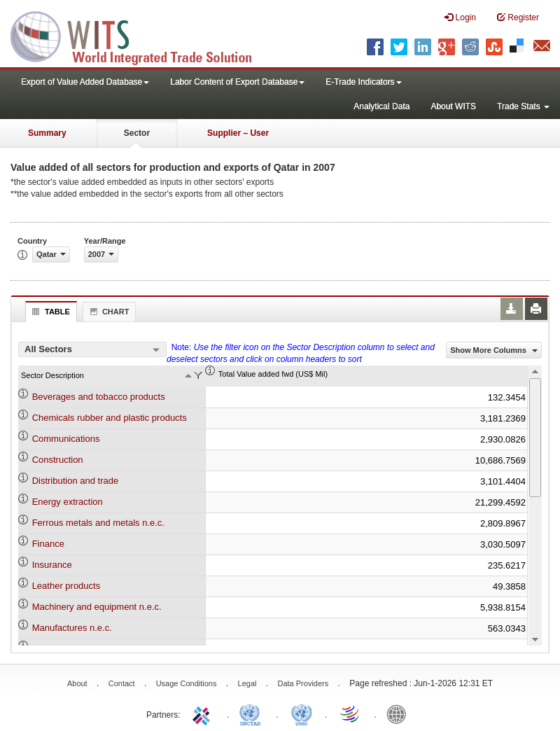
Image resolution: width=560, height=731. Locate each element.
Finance (48, 544)
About (77, 683)
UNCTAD (253, 713)
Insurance (52, 565)
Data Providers (303, 683)
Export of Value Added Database (85, 82)
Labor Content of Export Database (237, 82)
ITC (204, 713)
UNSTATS (302, 713)
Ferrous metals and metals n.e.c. (98, 523)
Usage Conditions (187, 683)
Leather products (66, 586)
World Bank (400, 713)
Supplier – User (238, 133)
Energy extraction (68, 502)
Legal (247, 683)
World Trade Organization (351, 713)
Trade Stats (523, 106)
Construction (58, 460)
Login (460, 17)
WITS (140, 35)
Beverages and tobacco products (99, 397)
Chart (108, 312)
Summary (47, 133)
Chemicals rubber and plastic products (110, 418)
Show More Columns (494, 350)
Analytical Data (381, 106)
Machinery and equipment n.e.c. (97, 607)
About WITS (453, 106)
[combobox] (92, 349)
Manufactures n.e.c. (72, 628)
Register (518, 17)
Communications (66, 439)
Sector (137, 133)
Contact (122, 683)
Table (49, 312)
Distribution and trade (76, 481)
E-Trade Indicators (363, 82)
